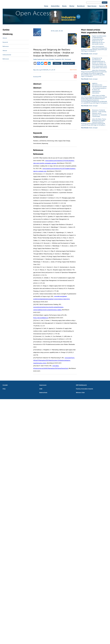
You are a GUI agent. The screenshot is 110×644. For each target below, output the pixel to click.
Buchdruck (81, 6)
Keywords (5, 42)
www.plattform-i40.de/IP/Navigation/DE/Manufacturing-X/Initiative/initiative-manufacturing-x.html (54, 360)
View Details (85, 54)
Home (46, 6)
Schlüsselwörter (7, 55)
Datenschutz (43, 393)
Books (64, 6)
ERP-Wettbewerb (81, 385)
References (6, 46)
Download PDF (37, 77)
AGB (41, 389)
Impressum (43, 385)
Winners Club (80, 393)
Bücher (72, 6)
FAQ (4, 389)
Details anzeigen (93, 54)
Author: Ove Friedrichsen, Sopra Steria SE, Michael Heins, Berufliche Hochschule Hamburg (94, 48)
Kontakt (5, 385)
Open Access (92, 6)
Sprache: (103, 6)
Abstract (5, 38)
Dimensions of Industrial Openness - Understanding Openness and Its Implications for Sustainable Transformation (99, 113)
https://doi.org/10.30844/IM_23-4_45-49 (44, 70)
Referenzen (6, 59)
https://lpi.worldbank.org (41, 318)
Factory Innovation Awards (85, 389)
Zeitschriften (55, 6)
